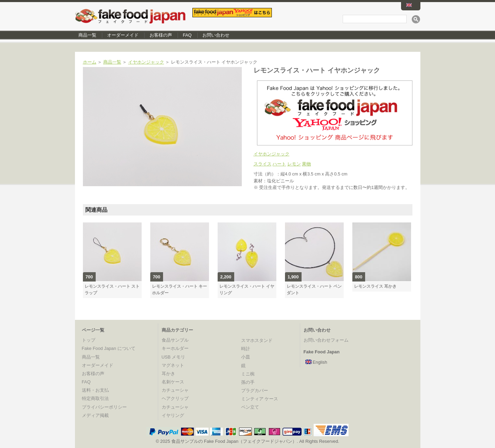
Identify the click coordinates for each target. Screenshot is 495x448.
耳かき (168, 374)
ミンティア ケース (260, 399)
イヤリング (173, 415)
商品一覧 (87, 35)
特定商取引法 (95, 398)
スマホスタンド (257, 340)
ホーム (90, 62)
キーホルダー (175, 348)
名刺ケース (173, 382)
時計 (246, 349)
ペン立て (250, 407)
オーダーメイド (123, 35)
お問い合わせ (216, 35)
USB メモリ (174, 357)
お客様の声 (161, 35)
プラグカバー (255, 390)
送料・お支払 (95, 390)
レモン (294, 164)
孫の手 (248, 382)
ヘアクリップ (175, 398)
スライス (263, 164)
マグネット (173, 365)
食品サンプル (175, 340)
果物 (306, 164)
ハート (279, 164)
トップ (89, 340)
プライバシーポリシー (104, 407)
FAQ (187, 35)
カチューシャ (175, 390)
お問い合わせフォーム (326, 340)
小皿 (246, 357)
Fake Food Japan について (109, 348)
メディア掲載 (95, 415)
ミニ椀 (248, 374)
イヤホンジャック (146, 62)
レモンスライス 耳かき (375, 286)
